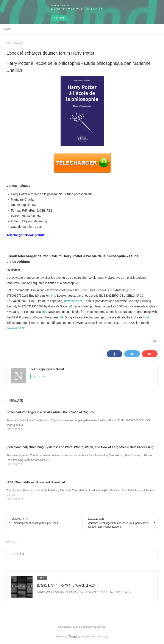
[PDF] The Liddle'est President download (36, 482)
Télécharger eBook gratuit (25, 235)
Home (8, 29)
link (53, 296)
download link (16, 328)
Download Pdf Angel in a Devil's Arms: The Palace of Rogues (50, 412)
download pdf (73, 301)
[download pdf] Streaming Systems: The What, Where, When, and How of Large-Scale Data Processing (80, 447)
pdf (70, 306)
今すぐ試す (59, 18)
